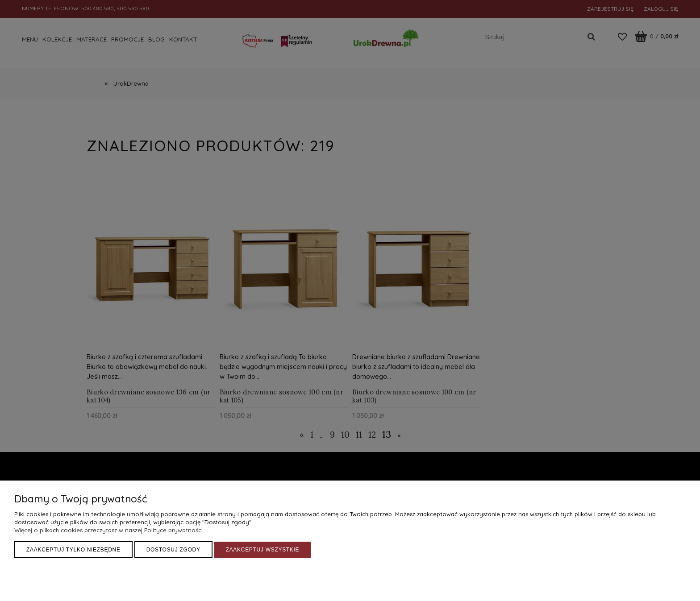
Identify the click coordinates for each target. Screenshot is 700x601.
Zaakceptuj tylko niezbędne (73, 550)
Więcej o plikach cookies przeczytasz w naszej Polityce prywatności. (109, 530)
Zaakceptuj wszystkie (263, 550)
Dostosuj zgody (173, 550)
